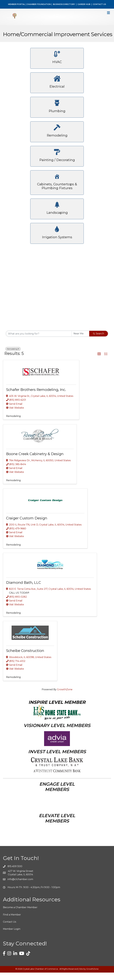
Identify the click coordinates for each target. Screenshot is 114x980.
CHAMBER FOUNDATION (39, 4)
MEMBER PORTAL (17, 4)
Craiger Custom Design (27, 526)
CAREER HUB (84, 4)
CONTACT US (99, 4)
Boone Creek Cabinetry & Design (35, 461)
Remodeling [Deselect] (13, 356)
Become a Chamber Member (20, 915)
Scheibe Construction (25, 658)
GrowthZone (65, 697)
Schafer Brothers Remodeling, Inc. (36, 397)
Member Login (12, 936)
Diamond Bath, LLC (24, 590)
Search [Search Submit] (99, 341)
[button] (99, 361)
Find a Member (12, 922)
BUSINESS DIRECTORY (64, 4)
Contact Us (9, 929)
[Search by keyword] (39, 341)
